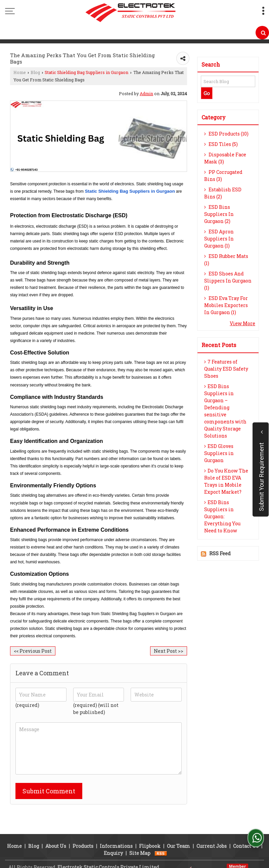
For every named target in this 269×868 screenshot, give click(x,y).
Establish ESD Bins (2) (223, 193)
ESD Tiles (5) (221, 144)
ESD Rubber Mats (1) (226, 260)
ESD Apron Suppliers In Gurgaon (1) (219, 239)
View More (242, 323)
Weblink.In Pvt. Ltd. (92, 859)
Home (20, 72)
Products (83, 831)
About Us (56, 831)
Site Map (140, 838)
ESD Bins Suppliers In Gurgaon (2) (219, 214)
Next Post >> (169, 651)
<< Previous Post (33, 651)
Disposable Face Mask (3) (225, 158)
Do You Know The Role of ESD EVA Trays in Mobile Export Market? (226, 481)
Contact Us (246, 831)
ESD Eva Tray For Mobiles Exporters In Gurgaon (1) (226, 305)
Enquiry (113, 838)
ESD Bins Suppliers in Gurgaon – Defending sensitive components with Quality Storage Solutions (225, 411)
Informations (116, 831)
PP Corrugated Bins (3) (223, 176)
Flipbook (150, 831)
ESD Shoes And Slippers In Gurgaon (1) (228, 281)
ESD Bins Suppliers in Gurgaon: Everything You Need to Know (222, 516)
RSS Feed (220, 553)
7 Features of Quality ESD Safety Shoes (226, 369)
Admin (146, 93)
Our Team (178, 831)
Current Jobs (212, 831)
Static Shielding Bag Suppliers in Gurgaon (86, 72)
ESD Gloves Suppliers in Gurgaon (219, 453)
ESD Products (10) (226, 134)
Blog (35, 72)
